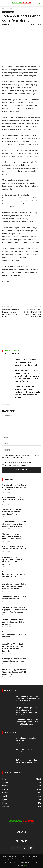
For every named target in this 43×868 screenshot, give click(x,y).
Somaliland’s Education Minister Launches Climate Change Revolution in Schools (14, 586)
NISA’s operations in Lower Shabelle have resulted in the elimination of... (13, 500)
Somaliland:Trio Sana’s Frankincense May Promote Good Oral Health (11, 313)
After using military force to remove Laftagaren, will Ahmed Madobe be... (14, 622)
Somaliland (11, 12)
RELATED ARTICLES (12, 351)
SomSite (26, 865)
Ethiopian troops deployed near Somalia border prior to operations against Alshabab (27, 710)
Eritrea (20, 859)
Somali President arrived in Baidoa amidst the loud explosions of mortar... (13, 512)
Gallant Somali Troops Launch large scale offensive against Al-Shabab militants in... (28, 699)
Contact (35, 859)
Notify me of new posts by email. (15, 465)
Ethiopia (36, 856)
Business (27, 859)
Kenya (8, 859)
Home (4, 9)
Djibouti (28, 856)
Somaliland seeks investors (26, 749)
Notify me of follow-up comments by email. (19, 463)
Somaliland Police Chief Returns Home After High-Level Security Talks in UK (26, 362)
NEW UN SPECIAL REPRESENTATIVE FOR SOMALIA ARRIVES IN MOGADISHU (32, 313)
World (14, 859)
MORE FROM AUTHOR (12, 354)
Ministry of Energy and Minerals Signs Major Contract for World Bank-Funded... (14, 672)
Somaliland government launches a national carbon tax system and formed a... (14, 574)
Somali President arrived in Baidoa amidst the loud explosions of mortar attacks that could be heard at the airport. (28, 392)
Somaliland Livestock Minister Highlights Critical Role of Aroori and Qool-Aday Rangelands (15, 610)
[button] (40, 3)
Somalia (21, 856)
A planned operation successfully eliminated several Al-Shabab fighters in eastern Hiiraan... (15, 524)
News (10, 9)
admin (7, 24)
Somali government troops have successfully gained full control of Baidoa (14, 634)
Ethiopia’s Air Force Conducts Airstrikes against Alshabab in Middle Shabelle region (27, 722)
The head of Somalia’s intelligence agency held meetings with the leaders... (13, 536)
